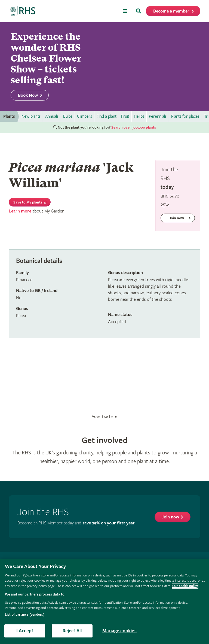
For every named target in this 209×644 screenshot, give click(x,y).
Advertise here (104, 417)
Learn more (20, 211)
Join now (170, 517)
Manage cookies (119, 631)
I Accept (25, 631)
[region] (104, 602)
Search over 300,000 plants (134, 127)
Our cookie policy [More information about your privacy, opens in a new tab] (185, 586)
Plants (9, 116)
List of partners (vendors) (25, 615)
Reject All (72, 631)
